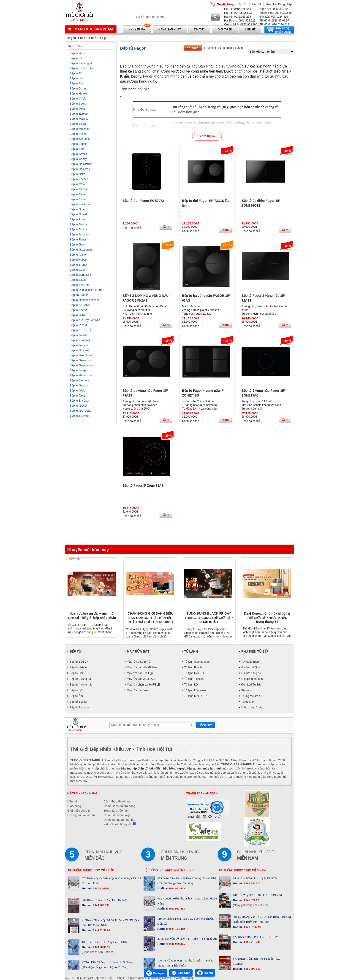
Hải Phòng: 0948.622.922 (240, 21)
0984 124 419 (176, 929)
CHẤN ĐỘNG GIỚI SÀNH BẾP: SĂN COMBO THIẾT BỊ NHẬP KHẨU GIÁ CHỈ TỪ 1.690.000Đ (150, 618)
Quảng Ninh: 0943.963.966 (241, 24)
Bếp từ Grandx (79, 386)
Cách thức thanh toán (118, 801)
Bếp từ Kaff (77, 149)
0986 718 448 (252, 942)
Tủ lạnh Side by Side (197, 662)
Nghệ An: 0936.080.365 (274, 9)
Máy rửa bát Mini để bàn (142, 667)
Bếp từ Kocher (79, 179)
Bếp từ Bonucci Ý (81, 275)
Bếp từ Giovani (79, 189)
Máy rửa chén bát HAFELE (143, 685)
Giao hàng (74, 806)
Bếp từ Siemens (80, 139)
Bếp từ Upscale (79, 350)
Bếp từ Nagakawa (81, 365)
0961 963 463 (176, 888)
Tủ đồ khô (247, 702)
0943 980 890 (101, 905)
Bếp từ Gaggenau (81, 250)
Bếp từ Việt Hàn (80, 285)
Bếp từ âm (76, 84)
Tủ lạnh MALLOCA (196, 696)
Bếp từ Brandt (78, 265)
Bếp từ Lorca (78, 124)
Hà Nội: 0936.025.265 (238, 17)
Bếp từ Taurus (78, 335)
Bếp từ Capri (78, 270)
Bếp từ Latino (78, 280)
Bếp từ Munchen (80, 129)
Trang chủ (71, 38)
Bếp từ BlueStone (81, 355)
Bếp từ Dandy (78, 224)
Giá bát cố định (251, 667)
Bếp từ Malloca (79, 119)
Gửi (206, 725)
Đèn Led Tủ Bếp (251, 685)
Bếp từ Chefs (78, 99)
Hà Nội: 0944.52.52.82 (238, 13)
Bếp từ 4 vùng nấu (81, 68)
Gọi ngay (155, 973)
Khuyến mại (137, 30)
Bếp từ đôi (76, 58)
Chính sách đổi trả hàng (119, 806)
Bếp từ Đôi (76, 673)
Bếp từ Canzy (78, 159)
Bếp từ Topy (77, 245)
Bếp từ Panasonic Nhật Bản (87, 290)
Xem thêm (207, 136)
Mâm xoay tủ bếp (252, 707)
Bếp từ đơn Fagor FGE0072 (143, 201)
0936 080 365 (176, 944)
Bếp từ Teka (77, 109)
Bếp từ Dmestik (79, 214)
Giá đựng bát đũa (252, 679)
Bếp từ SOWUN (80, 315)
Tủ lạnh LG (191, 685)
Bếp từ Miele (78, 391)
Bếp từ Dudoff (78, 229)
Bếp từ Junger (79, 370)
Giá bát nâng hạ (251, 673)
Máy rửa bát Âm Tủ (139, 662)
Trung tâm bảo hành (117, 811)
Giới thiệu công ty (79, 811)
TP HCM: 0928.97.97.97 (274, 21)
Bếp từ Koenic (79, 310)
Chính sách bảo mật (117, 815)
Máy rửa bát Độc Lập (140, 673)
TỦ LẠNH (191, 651)
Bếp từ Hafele (78, 94)
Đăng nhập (285, 4)
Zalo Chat (181, 973)
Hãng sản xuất (170, 30)
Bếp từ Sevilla (78, 154)
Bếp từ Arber (78, 219)
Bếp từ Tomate (79, 345)
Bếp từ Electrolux (80, 204)
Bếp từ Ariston (79, 255)
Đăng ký (271, 4)
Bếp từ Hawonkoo (81, 375)
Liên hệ (256, 4)
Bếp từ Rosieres (80, 169)
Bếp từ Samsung (80, 360)
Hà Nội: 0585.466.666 (238, 9)
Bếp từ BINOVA (79, 401)
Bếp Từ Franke (79, 295)
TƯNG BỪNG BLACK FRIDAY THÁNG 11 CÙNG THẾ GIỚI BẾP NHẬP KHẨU (209, 618)
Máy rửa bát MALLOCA (141, 679)
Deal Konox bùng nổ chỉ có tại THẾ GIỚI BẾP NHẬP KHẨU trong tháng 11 (267, 618)
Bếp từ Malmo (79, 194)
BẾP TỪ (75, 651)
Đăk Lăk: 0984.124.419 (274, 17)
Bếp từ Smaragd (80, 235)
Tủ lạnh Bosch (193, 667)
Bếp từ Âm (76, 696)
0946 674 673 (252, 900)
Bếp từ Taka (77, 396)
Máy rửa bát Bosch (138, 690)
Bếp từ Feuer (78, 240)
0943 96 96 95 (101, 947)
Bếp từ (84, 38)
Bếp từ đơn (77, 78)
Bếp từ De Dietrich (81, 164)
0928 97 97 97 (252, 927)
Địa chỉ (205, 973)
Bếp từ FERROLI (80, 330)
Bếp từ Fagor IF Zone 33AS (143, 486)
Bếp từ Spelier (79, 104)
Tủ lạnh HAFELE (194, 673)
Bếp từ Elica (77, 199)
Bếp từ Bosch (78, 53)
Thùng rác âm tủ (251, 696)
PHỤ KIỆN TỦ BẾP (255, 651)
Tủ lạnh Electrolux (195, 690)
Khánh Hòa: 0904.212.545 (275, 13)
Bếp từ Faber (78, 260)
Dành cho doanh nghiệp (119, 820)
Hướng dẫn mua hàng (82, 815)
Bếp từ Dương (79, 89)
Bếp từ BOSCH (79, 662)
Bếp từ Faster (78, 134)
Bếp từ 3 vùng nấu (81, 679)
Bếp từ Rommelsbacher (84, 300)
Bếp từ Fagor (99, 38)
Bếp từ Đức (77, 73)
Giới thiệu (225, 30)
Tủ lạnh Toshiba (194, 679)
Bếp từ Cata (77, 184)
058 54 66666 (101, 888)
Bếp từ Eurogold (80, 340)
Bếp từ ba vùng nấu (82, 63)
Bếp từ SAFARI (79, 416)
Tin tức (243, 4)
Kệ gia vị (247, 690)
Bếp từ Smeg (78, 209)
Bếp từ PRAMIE (80, 325)
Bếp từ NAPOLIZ (80, 411)
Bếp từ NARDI (79, 406)
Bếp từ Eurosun (79, 114)
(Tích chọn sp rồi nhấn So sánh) (224, 48)
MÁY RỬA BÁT (138, 651)
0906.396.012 (252, 883)
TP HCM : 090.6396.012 (274, 24)
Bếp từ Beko (78, 174)
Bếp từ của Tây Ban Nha (85, 320)
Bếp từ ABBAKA (80, 305)
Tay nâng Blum (250, 662)
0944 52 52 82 (101, 930)
